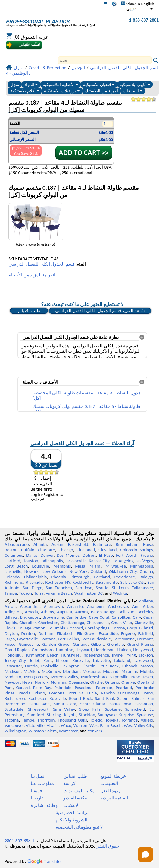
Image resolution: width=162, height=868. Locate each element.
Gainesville (29, 644)
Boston (11, 550)
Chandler (27, 623)
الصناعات (133, 91)
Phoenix (59, 577)
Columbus (14, 555)
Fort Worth (127, 555)
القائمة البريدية (114, 798)
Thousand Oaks (72, 720)
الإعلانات (71, 805)
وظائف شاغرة (44, 805)
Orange (128, 682)
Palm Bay (42, 688)
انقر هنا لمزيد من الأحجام (32, 275)
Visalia (53, 725)
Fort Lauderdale (96, 639)
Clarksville (144, 623)
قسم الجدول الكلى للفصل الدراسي (42, 264)
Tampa (11, 593)
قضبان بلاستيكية (99, 85)
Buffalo (28, 550)
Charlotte (46, 550)
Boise (148, 544)
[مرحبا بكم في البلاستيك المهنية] (51, 22)
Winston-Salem (42, 731)
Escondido (108, 633)
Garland (80, 644)
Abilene (146, 601)
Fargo (10, 639)
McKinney (51, 671)
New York (78, 571)
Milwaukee (116, 566)
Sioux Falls (90, 709)
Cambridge (76, 617)
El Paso (106, 555)
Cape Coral (99, 617)
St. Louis (120, 588)
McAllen (31, 671)
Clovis (10, 628)
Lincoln (89, 666)
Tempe (28, 720)
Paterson (104, 688)
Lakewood (144, 660)
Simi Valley (64, 709)
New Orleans (54, 571)
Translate (44, 861)
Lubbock (129, 666)
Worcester (68, 731)
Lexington (70, 666)
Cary (137, 617)
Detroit (89, 555)
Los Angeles (122, 561)
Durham (46, 633)
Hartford (12, 561)
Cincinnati (86, 550)
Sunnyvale (107, 715)
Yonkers (95, 731)
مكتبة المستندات (79, 791)
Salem (123, 698)
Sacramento (107, 582)
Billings (11, 617)
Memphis (62, 566)
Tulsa (39, 593)
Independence (96, 655)
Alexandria (30, 606)
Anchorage (118, 606)
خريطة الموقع (113, 776)
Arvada (31, 612)
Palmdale (63, 688)
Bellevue (126, 612)
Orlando (12, 577)
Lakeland (122, 660)
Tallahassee (142, 588)
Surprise (127, 715)
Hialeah (124, 650)
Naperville (119, 677)
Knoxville (81, 660)
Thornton (46, 720)
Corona (118, 628)
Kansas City (99, 561)
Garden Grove (56, 644)
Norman (59, 682)
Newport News (18, 682)
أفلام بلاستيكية (25, 91)
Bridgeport (30, 617)
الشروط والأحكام (72, 820)
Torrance (130, 720)
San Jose (84, 588)
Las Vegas (144, 561)
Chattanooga (72, 623)
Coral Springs (97, 628)
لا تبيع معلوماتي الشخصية (79, 827)
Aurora (81, 612)
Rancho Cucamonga (120, 693)
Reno (148, 693)
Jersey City (15, 660)
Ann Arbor (143, 606)
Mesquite (91, 671)
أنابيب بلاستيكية (135, 85)
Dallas (32, 555)
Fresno (147, 555)
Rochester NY (57, 582)
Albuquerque (17, 544)
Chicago (66, 550)
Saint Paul (104, 698)
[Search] (105, 60)
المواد (31, 85)
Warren (80, 725)
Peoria (25, 693)
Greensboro (42, 650)
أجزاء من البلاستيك (101, 91)
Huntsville (70, 655)
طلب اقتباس (75, 776)
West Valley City (138, 725)
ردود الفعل (110, 791)
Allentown (53, 606)
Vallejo (147, 720)
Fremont (145, 639)
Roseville (58, 698)
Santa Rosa (120, 704)
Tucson (25, 593)
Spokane (113, 709)
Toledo (96, 720)
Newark (31, 571)
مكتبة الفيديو (75, 798)
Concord (75, 628)
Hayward (84, 650)
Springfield (135, 709)
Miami (95, 566)
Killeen (62, 660)
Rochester (37, 698)
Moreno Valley (64, 677)
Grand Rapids (17, 650)
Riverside (34, 582)
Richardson (15, 698)
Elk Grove (86, 633)
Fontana (48, 639)
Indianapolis (52, 561)
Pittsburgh (80, 577)
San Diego (32, 588)
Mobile (147, 671)
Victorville (35, 725)
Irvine (117, 655)
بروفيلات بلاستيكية (62, 91)
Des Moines (68, 555)
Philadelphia (36, 577)
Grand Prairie (140, 644)
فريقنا (36, 791)
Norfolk (42, 682)
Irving (131, 655)
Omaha (146, 571)
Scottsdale (14, 709)
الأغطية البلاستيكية (61, 85)
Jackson (146, 655)
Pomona (57, 693)
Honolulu (13, 655)
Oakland (98, 571)
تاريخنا (37, 798)
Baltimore (102, 544)
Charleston (48, 623)
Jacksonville (76, 561)
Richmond (14, 582)
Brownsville (53, 617)
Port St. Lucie (83, 693)
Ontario (112, 682)
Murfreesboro (94, 677)
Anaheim (95, 606)
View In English (138, 4)
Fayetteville (28, 639)
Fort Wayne (124, 639)
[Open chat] (145, 854)
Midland (111, 671)
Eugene (128, 633)
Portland (102, 577)
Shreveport (38, 709)
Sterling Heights (61, 715)
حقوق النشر (108, 846)
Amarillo (75, 606)
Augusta (64, 612)
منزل (15, 85)
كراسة (69, 783)
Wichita (120, 593)
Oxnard (23, 688)
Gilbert (97, 644)
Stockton (87, 715)
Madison (13, 671)
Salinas (138, 698)
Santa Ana (39, 704)
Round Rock (80, 698)
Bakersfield (78, 544)
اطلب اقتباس (29, 311)
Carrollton (121, 617)
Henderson (104, 650)
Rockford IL (83, 582)
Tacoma (12, 720)
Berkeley (145, 612)
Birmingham (127, 544)
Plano (40, 693)
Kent (48, 660)
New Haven (142, 677)
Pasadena (84, 688)
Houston (30, 561)
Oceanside (78, 682)
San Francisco (59, 588)
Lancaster (13, 666)
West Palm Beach (105, 725)
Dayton (11, 633)
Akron (10, 606)
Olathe (97, 682)
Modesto (13, 677)
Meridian (71, 671)
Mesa (80, 566)
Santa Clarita (93, 704)
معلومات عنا (42, 783)
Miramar (129, 671)
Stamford (36, 715)
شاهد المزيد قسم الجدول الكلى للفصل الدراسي (100, 311)
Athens (47, 612)
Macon (147, 666)
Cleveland (107, 550)
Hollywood (143, 650)
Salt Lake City (132, 582)
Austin (57, 544)
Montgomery (36, 677)
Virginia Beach (59, 593)
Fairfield (145, 633)
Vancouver (14, 725)
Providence (125, 577)
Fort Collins (68, 639)
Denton (28, 633)
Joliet (34, 660)
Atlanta (40, 544)
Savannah (144, 704)
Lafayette (101, 660)
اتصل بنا (38, 776)
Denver (47, 555)
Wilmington (15, 731)
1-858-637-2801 (144, 20)
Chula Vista (122, 623)
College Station (31, 628)
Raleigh (146, 577)
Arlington (13, 612)
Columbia (56, 628)
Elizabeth (65, 633)
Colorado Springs (137, 550)
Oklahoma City (123, 571)
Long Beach (16, 566)
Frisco (10, 644)
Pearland (124, 688)
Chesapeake (98, 623)
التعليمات (109, 783)
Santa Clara (65, 704)
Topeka (112, 720)
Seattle (102, 588)
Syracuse (145, 715)
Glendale (115, 644)
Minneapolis (142, 566)
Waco (66, 725)
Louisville (41, 566)
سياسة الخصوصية (73, 813)
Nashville (13, 571)
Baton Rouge (103, 612)
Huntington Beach (41, 655)
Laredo (31, 666)
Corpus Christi (140, 628)
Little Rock (108, 666)
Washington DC (88, 593)
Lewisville (50, 666)
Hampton (64, 650)
